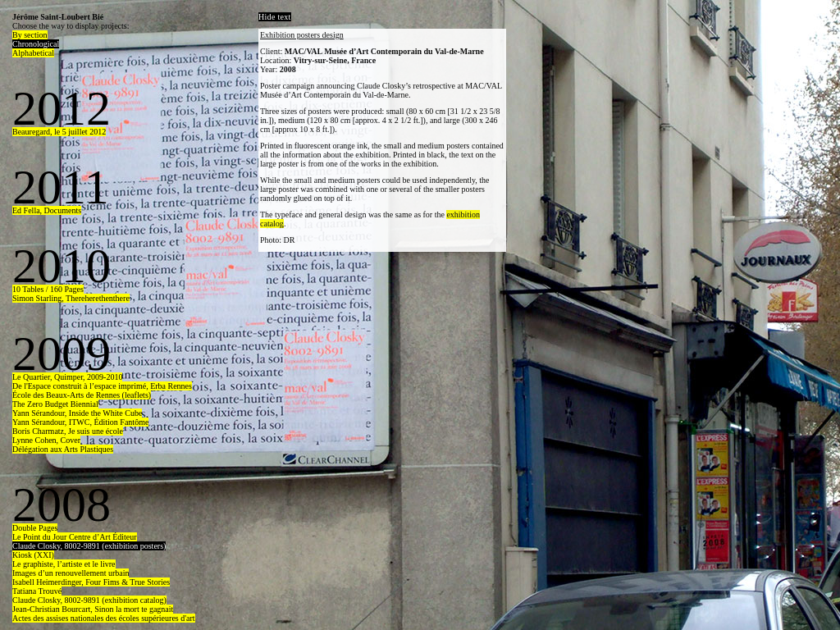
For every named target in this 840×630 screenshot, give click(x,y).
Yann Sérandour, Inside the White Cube (77, 413)
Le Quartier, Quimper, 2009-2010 (67, 377)
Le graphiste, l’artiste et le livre (64, 564)
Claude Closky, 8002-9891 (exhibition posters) (89, 546)
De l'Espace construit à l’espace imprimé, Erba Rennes (102, 386)
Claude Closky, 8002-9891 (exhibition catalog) (89, 600)
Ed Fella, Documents (47, 210)
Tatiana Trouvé (37, 591)
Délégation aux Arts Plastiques (63, 449)
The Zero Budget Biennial (55, 404)
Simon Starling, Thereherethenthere (71, 298)
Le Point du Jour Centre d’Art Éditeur (75, 537)
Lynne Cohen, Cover (46, 440)
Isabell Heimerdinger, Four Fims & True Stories (91, 582)
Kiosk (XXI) (33, 555)
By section (30, 35)
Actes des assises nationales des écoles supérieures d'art (104, 618)
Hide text (275, 17)
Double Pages (35, 528)
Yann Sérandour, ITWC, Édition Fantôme (80, 422)
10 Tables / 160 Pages (48, 289)
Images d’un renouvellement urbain (71, 573)
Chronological (36, 44)
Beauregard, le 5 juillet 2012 (59, 132)
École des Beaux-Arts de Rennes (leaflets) (82, 395)
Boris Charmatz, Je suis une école (68, 431)
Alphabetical (33, 53)
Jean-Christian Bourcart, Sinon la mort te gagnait (93, 609)
